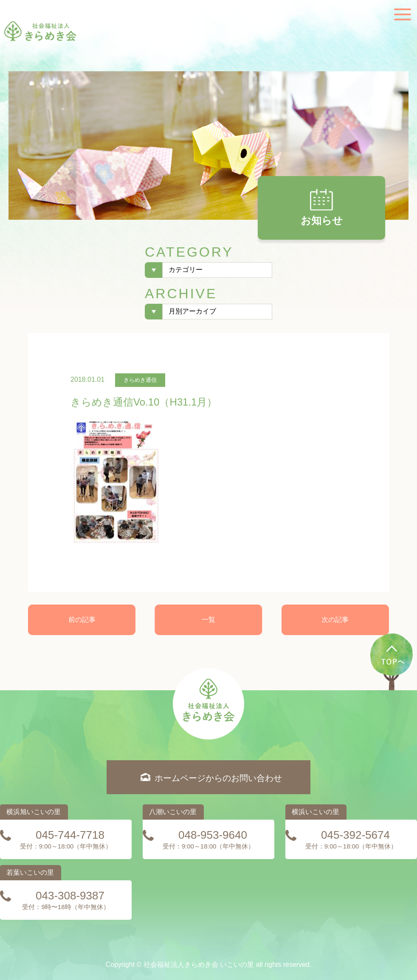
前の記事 (82, 620)
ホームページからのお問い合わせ (218, 778)
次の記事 (335, 620)
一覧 (208, 620)
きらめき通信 (140, 380)
